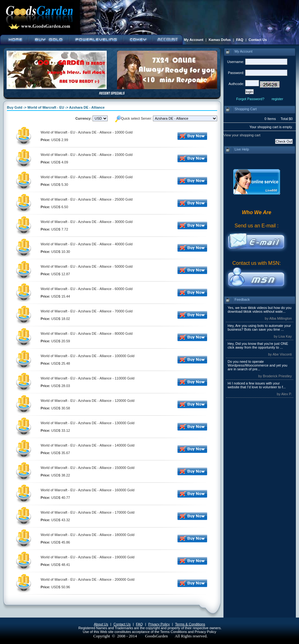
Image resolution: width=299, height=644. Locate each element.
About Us (101, 624)
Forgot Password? (250, 99)
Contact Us (258, 40)
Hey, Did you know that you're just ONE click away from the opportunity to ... (258, 345)
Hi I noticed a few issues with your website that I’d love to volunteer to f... (257, 385)
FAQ (240, 40)
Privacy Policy (159, 624)
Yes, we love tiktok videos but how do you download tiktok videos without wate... (260, 310)
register (277, 99)
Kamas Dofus (220, 40)
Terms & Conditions (190, 624)
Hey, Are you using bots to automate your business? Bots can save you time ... (259, 328)
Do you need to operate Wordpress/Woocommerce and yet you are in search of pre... (257, 365)
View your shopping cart (242, 135)
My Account (194, 40)
